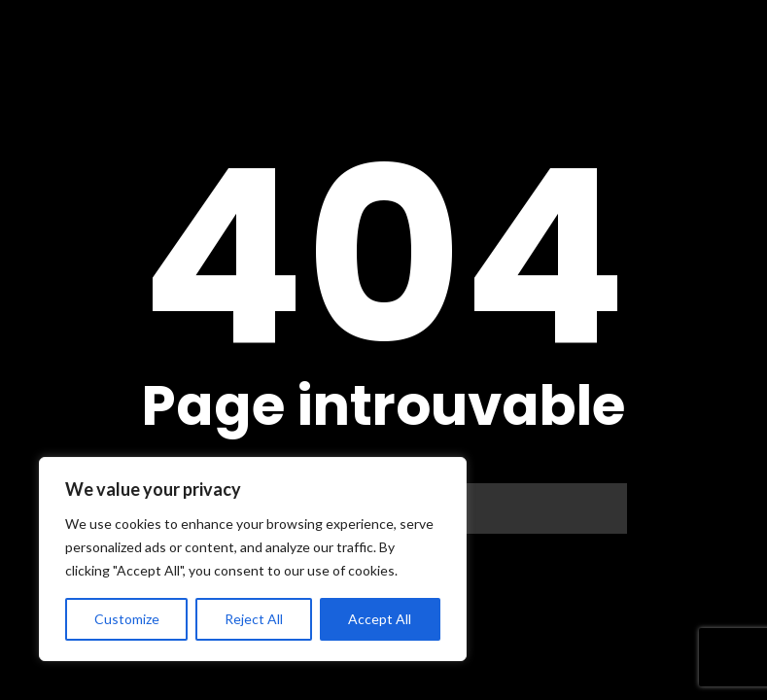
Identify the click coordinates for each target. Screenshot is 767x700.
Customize (127, 619)
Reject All (254, 619)
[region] (253, 559)
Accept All (380, 619)
